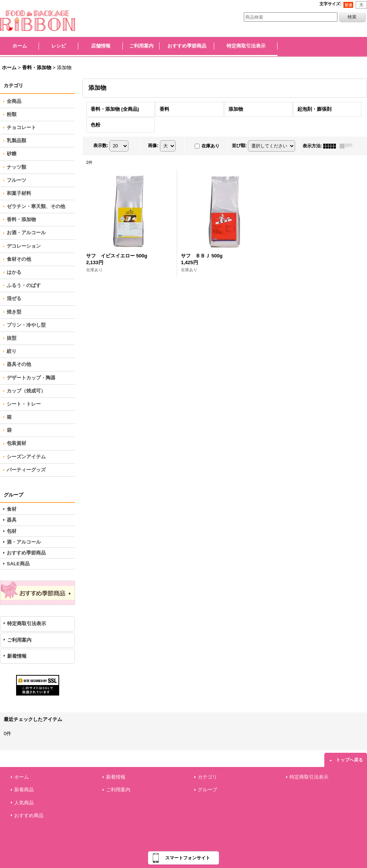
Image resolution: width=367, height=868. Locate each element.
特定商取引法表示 (27, 624)
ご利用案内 (19, 640)
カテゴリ (207, 777)
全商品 (14, 101)
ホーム (22, 777)
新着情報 (17, 656)
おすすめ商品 (29, 815)
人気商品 (24, 803)
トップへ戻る (349, 760)
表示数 (101, 146)
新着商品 (24, 790)
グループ (207, 790)
